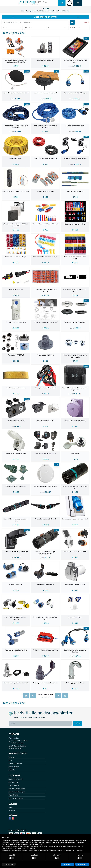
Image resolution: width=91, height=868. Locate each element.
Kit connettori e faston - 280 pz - (75, 224)
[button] (89, 837)
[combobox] (35, 22)
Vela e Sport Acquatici (16, 798)
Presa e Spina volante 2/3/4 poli (45, 519)
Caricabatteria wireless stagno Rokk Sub (16, 93)
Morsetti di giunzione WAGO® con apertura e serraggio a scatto (16, 61)
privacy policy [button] (70, 841)
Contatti (11, 770)
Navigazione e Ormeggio (17, 792)
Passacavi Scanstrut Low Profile (75, 322)
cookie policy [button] (38, 844)
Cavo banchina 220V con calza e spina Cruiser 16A (16, 127)
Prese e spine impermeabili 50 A (75, 584)
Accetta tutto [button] (82, 864)
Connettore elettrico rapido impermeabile (16, 191)
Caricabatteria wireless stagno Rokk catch (75, 61)
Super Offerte (13, 795)
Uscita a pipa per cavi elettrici (75, 683)
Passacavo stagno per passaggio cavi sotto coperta (75, 356)
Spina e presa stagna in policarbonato (45, 683)
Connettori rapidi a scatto (45, 191)
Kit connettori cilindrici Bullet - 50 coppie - (45, 225)
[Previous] (33, 696)
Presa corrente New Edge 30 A (16, 453)
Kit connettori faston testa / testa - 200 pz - (75, 258)
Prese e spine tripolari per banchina (16, 650)
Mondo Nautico (14, 767)
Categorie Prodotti (45, 17)
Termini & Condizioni (15, 763)
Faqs (10, 760)
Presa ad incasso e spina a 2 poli (75, 421)
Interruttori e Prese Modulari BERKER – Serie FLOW (16, 225)
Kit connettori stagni (16, 290)
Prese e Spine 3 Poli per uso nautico (75, 552)
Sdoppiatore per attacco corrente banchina (75, 651)
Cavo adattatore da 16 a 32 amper (75, 93)
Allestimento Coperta (16, 779)
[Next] (58, 696)
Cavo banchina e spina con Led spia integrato (45, 127)
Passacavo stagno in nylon (45, 355)
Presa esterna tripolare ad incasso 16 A (75, 519)
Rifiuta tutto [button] (68, 864)
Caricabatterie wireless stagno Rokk (45, 93)
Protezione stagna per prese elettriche (45, 650)
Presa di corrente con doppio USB (45, 453)
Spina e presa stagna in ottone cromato (16, 683)
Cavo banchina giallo (16, 158)
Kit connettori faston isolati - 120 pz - (45, 257)
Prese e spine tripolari (75, 617)
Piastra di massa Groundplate (16, 388)
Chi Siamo (12, 757)
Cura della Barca (14, 782)
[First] (26, 696)
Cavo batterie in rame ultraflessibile (45, 158)
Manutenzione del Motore (17, 789)
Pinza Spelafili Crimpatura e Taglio (45, 388)
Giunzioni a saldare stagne (75, 191)
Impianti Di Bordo (14, 785)
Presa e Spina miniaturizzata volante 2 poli (16, 520)
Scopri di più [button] (9, 864)
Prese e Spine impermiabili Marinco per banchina (16, 618)
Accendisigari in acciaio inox (45, 60)
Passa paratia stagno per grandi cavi (45, 322)
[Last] (65, 696)
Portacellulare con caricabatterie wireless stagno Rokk (75, 389)
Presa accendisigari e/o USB (16, 421)
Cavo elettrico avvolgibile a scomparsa (75, 158)
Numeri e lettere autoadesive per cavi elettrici (75, 291)
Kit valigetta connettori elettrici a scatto (45, 291)
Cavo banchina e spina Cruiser (75, 126)
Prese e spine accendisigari (45, 584)
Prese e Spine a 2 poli (16, 584)
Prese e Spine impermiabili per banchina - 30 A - (45, 618)
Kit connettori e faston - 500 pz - (16, 257)
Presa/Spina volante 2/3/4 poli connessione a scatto (45, 553)
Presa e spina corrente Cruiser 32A (45, 486)
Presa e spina (75, 453)
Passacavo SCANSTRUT (16, 355)
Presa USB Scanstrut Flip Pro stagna (16, 552)
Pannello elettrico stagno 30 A (16, 322)
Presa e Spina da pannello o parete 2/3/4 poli (75, 487)
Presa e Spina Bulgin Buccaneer (16, 486)
